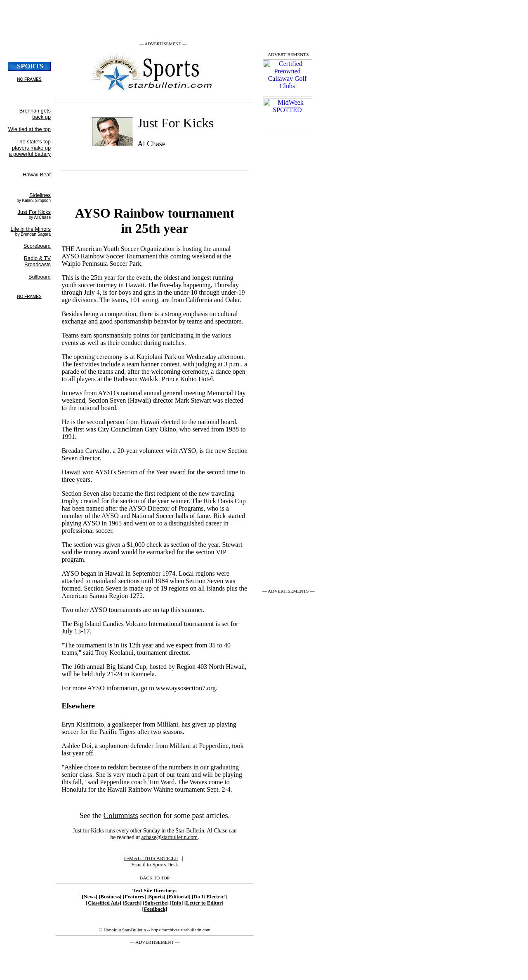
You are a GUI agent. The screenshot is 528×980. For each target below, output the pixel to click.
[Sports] (156, 897)
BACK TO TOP (155, 878)
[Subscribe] (156, 903)
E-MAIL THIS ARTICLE (151, 858)
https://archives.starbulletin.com (181, 930)
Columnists (121, 816)
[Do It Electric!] (210, 897)
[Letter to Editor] (204, 903)
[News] (90, 897)
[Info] (176, 903)
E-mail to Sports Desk (154, 865)
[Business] (110, 897)
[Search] (132, 903)
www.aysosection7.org (186, 688)
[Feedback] (154, 909)
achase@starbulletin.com (169, 837)
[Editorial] (179, 897)
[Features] (134, 897)
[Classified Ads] (104, 903)
